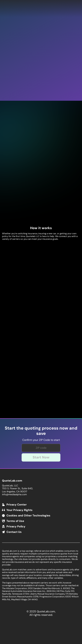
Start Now (41, 457)
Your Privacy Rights (19, 510)
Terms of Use (15, 521)
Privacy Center (17, 505)
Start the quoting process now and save (41, 431)
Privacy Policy (16, 526)
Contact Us (14, 532)
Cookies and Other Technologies (28, 515)
